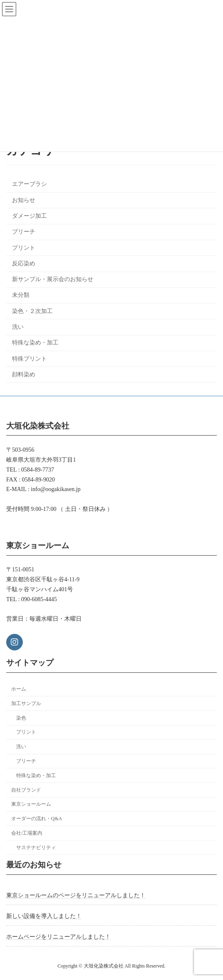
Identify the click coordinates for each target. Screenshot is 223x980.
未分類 (21, 295)
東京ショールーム (31, 804)
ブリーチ (24, 232)
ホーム (19, 689)
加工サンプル (26, 703)
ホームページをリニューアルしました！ (58, 937)
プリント (24, 248)
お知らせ (24, 200)
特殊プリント (29, 359)
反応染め (24, 264)
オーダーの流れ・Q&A (37, 819)
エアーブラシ (29, 184)
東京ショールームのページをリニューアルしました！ (76, 895)
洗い (18, 327)
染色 (21, 718)
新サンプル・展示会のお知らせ (53, 279)
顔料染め (24, 374)
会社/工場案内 (27, 833)
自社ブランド (26, 790)
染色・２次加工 (32, 311)
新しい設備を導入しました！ (44, 916)
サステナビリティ (36, 848)
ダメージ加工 (29, 216)
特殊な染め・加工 (35, 343)
